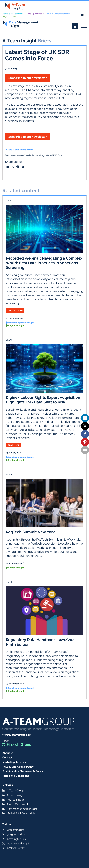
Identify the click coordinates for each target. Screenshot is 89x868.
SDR (27, 90)
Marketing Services (14, 762)
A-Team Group (15, 791)
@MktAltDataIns (16, 848)
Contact (7, 757)
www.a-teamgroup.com (17, 735)
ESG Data (58, 155)
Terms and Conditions (16, 776)
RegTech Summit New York (30, 532)
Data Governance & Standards (20, 155)
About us (8, 753)
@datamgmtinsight (18, 844)
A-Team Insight (16, 795)
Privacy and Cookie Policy (18, 767)
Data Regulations (44, 155)
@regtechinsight (16, 834)
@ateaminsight (15, 830)
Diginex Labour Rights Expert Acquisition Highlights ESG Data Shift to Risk (43, 400)
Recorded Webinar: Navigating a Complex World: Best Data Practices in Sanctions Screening (44, 263)
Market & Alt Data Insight (13, 14)
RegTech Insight (9, 17)
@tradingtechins (16, 839)
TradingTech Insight (36, 14)
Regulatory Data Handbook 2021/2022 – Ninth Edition (43, 642)
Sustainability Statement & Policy (23, 771)
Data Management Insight (59, 14)
